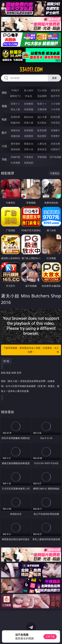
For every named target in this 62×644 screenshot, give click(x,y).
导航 (4, 159)
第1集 (6, 361)
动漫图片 (55, 130)
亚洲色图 (29, 130)
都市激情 (15, 144)
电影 (4, 119)
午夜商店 (29, 157)
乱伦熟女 (42, 123)
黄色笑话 (42, 149)
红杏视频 (15, 163)
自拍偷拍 (29, 104)
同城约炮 (15, 157)
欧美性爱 (55, 117)
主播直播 (42, 109)
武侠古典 (55, 144)
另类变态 (55, 123)
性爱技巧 (55, 149)
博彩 (4, 93)
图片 (4, 133)
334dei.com (31, 70)
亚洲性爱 (15, 117)
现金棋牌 (42, 96)
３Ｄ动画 (55, 104)
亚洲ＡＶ (15, 104)
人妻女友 (42, 144)
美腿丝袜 (15, 136)
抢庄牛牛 (55, 96)
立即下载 (50, 637)
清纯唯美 (29, 136)
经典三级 (29, 123)
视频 (4, 106)
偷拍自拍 (29, 117)
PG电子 (15, 90)
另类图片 (55, 136)
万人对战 (42, 90)
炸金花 (29, 96)
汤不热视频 (55, 157)
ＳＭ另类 (55, 109)
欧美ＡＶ (42, 104)
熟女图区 (42, 136)
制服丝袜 (15, 123)
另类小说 (29, 149)
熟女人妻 (15, 109)
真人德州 (29, 90)
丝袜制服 (29, 109)
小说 (4, 146)
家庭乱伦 (29, 144)
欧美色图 (42, 130)
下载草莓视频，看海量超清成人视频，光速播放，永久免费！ (31, 350)
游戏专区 (55, 90)
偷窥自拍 (15, 130)
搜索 (54, 78)
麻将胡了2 (15, 96)
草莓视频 (42, 157)
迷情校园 (15, 149)
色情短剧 (29, 163)
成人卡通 (42, 117)
